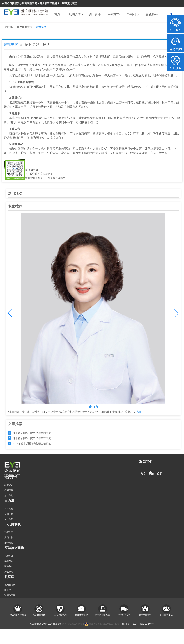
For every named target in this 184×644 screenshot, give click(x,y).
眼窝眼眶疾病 (25, 27)
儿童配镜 (9, 556)
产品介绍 (9, 572)
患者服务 (152, 14)
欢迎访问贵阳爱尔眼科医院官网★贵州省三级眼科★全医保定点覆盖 (40, 3)
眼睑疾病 (9, 27)
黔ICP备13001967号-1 (73, 624)
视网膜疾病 (10, 585)
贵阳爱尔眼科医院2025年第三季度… (33, 438)
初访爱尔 (76, 14)
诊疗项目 (95, 14)
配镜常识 (9, 561)
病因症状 (9, 490)
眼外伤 (8, 590)
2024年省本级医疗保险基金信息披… (33, 443)
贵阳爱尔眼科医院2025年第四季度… (33, 433)
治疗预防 (9, 495)
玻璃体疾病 (10, 595)
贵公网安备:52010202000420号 (102, 624)
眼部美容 (41, 27)
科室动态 (9, 485)
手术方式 (114, 14)
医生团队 (133, 14)
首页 (57, 14)
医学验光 (9, 566)
